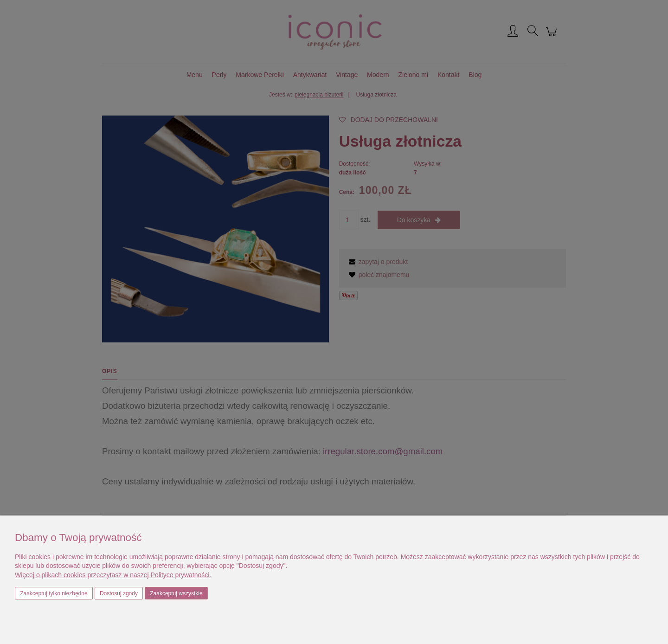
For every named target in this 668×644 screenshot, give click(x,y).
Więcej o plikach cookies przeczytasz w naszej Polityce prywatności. (113, 575)
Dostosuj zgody (119, 593)
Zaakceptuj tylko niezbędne (54, 593)
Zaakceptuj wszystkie (176, 593)
